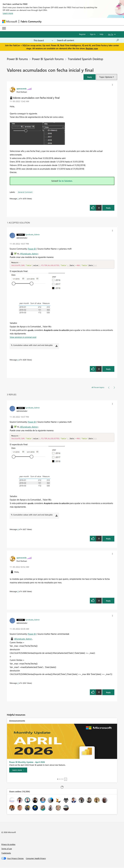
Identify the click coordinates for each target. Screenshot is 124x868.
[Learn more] (18, 771)
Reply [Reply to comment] (108, 369)
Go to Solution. (66, 181)
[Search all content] (88, 40)
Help (101, 34)
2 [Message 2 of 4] (18, 684)
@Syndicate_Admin (29, 254)
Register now (92, 48)
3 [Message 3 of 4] (18, 592)
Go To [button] (111, 34)
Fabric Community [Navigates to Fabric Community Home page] (31, 21)
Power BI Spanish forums (48, 59)
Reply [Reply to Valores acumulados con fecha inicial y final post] (108, 208)
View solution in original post (23, 337)
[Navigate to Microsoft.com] (10, 22)
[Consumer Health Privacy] (36, 859)
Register (82, 34)
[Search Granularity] (43, 40)
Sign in (93, 34)
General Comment (25, 192)
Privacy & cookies (8, 845)
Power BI (32, 249)
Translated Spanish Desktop (85, 59)
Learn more (8, 13)
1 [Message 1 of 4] (18, 198)
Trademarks (6, 854)
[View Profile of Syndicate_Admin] (33, 234)
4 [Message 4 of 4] (18, 360)
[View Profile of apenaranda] (21, 88)
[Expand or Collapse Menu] (4, 28)
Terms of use (7, 849)
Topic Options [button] (106, 77)
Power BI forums (17, 59)
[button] (90, 77)
